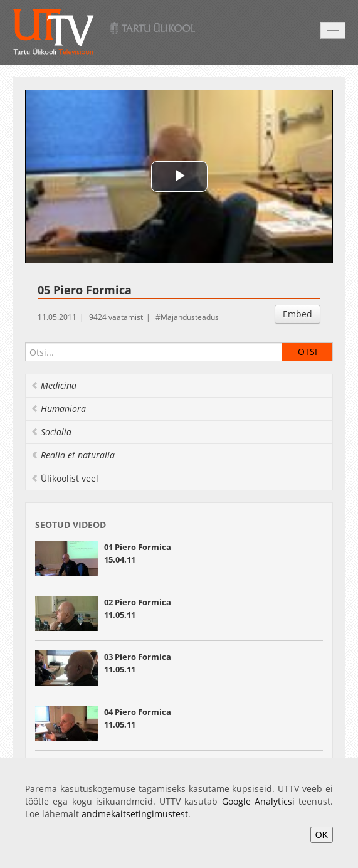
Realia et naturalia (73, 455)
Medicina (54, 385)
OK (322, 835)
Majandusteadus (190, 317)
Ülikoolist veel (65, 478)
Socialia (51, 432)
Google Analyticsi (258, 801)
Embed (297, 314)
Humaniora (58, 409)
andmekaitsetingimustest (135, 814)
